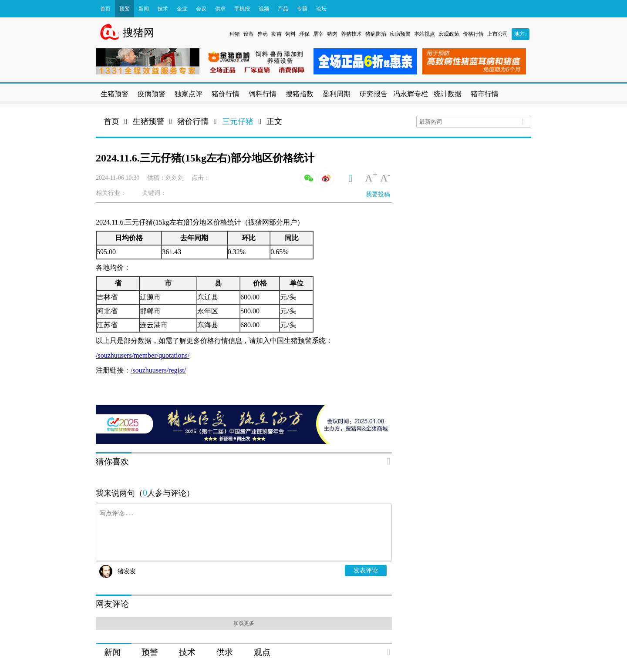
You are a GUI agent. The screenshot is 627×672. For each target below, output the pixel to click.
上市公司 (498, 34)
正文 (274, 121)
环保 (304, 34)
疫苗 (276, 34)
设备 (249, 34)
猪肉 (332, 34)
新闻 (144, 9)
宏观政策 (449, 34)
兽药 (263, 34)
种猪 (235, 34)
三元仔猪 (238, 121)
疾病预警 (400, 34)
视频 (264, 9)
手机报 (242, 9)
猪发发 (127, 571)
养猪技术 (351, 34)
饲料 (290, 34)
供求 (220, 9)
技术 (163, 9)
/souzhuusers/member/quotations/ (143, 355)
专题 (302, 9)
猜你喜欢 (112, 462)
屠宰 (318, 34)
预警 (125, 9)
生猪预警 (148, 121)
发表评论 (366, 570)
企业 (182, 9)
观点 (262, 652)
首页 (105, 9)
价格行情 (473, 34)
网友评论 (112, 604)
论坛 (321, 9)
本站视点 (425, 34)
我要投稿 (378, 194)
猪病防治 (376, 34)
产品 (283, 9)
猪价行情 (193, 121)
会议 (201, 9)
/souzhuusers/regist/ (158, 370)
